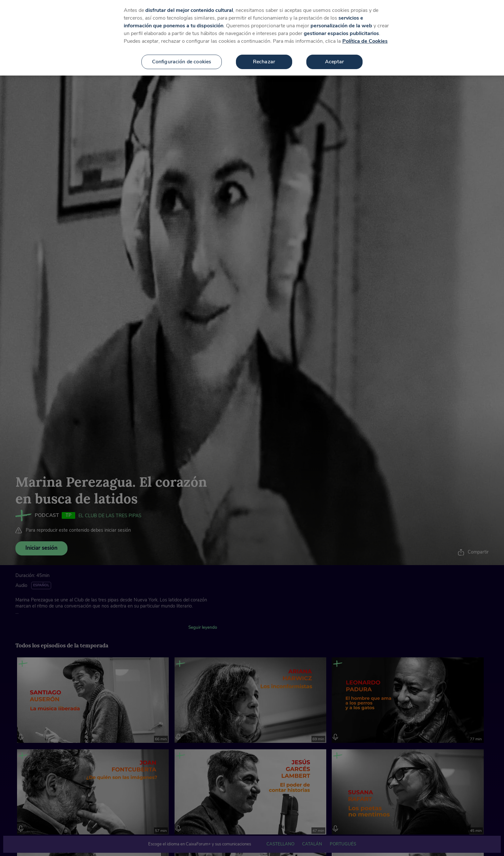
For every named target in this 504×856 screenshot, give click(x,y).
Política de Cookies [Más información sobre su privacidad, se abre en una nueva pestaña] (365, 37)
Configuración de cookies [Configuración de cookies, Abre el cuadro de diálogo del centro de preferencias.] (182, 58)
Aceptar (334, 58)
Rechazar (264, 58)
